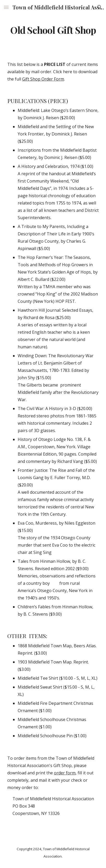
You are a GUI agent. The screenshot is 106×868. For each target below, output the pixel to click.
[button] (6, 7)
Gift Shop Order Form (43, 79)
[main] (53, 30)
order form (65, 773)
